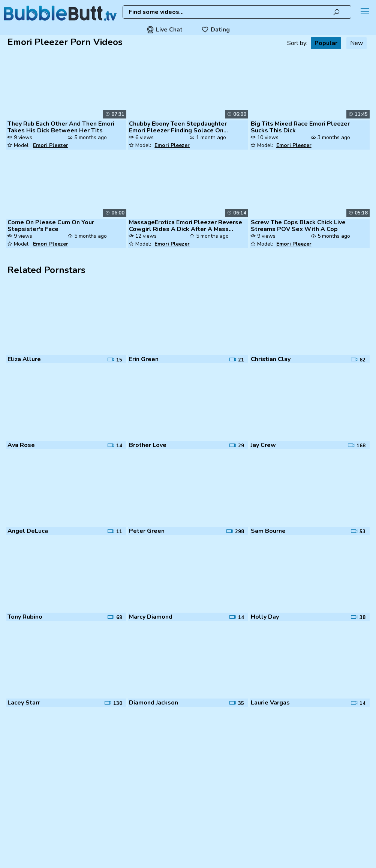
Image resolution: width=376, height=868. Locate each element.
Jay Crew (263, 445)
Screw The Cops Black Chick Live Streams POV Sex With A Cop (298, 226)
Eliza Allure (24, 359)
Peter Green (147, 531)
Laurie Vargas (270, 703)
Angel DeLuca (28, 531)
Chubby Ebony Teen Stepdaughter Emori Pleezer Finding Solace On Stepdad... (178, 127)
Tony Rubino (25, 617)
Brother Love (148, 445)
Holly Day (265, 617)
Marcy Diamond (151, 617)
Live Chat (165, 30)
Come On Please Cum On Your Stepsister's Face (51, 226)
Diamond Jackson (154, 703)
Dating (216, 30)
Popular (326, 43)
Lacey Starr (24, 703)
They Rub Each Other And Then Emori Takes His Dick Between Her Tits (61, 127)
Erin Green (144, 359)
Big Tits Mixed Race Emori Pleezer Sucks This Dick (300, 127)
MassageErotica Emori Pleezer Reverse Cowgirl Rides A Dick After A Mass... (186, 226)
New (357, 43)
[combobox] (237, 12)
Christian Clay (271, 359)
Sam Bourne (268, 531)
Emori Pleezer (51, 145)
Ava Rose (21, 445)
